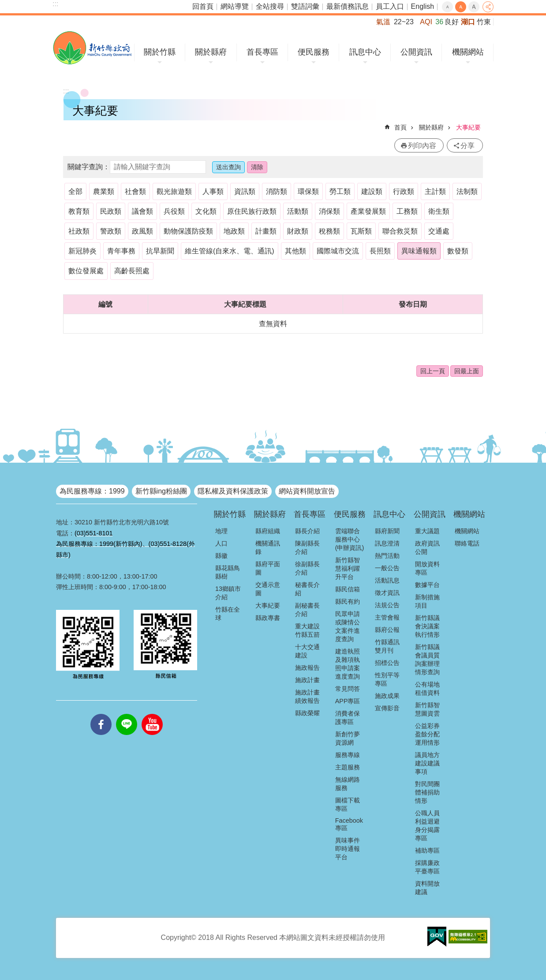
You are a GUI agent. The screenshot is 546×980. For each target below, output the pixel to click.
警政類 (111, 231)
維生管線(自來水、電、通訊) (230, 251)
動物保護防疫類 (188, 231)
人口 (221, 543)
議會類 (142, 211)
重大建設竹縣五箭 (307, 630)
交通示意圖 (268, 589)
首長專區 (262, 52)
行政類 (404, 191)
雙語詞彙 (305, 6)
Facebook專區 (349, 824)
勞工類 (340, 191)
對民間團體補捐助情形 (427, 792)
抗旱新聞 (160, 251)
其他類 (295, 251)
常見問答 (348, 689)
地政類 (234, 231)
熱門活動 (387, 556)
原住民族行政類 (252, 211)
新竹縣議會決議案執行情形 (427, 626)
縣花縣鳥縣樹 (228, 572)
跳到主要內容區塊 (5, 5)
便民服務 (314, 52)
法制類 (467, 191)
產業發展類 (368, 211)
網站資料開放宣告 (307, 491)
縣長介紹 (307, 531)
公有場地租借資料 (427, 689)
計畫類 (266, 231)
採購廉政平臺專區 (427, 867)
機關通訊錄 (268, 548)
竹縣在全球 (228, 614)
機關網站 (468, 52)
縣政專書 (268, 618)
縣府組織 (268, 531)
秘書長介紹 (307, 589)
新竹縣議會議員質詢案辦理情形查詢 (427, 659)
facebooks (101, 714)
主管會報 (387, 617)
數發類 (458, 251)
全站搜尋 (270, 6)
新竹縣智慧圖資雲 (427, 709)
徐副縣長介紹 (307, 568)
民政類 (111, 211)
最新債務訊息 (348, 6)
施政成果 (387, 696)
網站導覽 (235, 6)
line (127, 714)
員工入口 (390, 6)
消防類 (277, 191)
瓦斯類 (361, 231)
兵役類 (174, 211)
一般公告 (387, 568)
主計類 (435, 191)
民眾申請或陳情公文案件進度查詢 (348, 626)
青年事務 (121, 251)
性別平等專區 (387, 679)
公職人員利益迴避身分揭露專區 (427, 826)
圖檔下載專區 (348, 804)
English (423, 6)
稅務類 (329, 231)
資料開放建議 (427, 888)
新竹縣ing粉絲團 (161, 491)
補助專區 (427, 850)
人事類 (213, 191)
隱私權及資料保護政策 (233, 491)
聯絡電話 (467, 543)
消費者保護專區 (348, 718)
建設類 (372, 191)
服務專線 (348, 755)
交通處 (439, 231)
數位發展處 (86, 271)
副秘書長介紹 (307, 610)
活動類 (298, 211)
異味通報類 (419, 251)
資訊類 (245, 191)
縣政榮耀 (307, 713)
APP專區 (348, 701)
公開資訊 (416, 52)
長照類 (380, 251)
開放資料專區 (427, 568)
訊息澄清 (387, 543)
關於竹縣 (160, 52)
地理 (221, 531)
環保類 (308, 191)
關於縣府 (211, 52)
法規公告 (387, 605)
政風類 (142, 231)
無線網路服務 (348, 784)
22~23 (404, 22)
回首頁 (203, 6)
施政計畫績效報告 (307, 696)
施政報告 (307, 668)
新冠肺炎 (82, 251)
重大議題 (427, 531)
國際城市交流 (338, 251)
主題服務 (348, 767)
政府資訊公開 (427, 548)
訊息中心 (365, 52)
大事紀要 (468, 127)
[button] (437, 937)
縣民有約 (348, 601)
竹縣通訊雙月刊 (387, 646)
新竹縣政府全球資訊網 (92, 48)
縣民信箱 (348, 589)
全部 (75, 191)
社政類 (79, 231)
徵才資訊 (387, 593)
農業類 (104, 191)
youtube (152, 714)
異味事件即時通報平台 (348, 849)
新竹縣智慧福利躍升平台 (348, 568)
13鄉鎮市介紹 (228, 593)
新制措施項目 (427, 601)
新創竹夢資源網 (348, 738)
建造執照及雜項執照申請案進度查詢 (348, 664)
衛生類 (439, 211)
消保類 (329, 211)
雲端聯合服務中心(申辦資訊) (350, 539)
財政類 (298, 231)
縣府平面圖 (268, 568)
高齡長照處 (132, 271)
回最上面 (467, 371)
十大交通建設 (307, 651)
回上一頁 (433, 371)
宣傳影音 (387, 708)
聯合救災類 (400, 231)
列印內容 (422, 146)
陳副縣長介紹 (307, 548)
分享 (488, 7)
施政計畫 (307, 680)
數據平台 (427, 585)
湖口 (468, 22)
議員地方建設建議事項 (427, 763)
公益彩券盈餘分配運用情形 (427, 734)
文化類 (206, 211)
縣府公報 (387, 630)
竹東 (484, 22)
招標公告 (387, 663)
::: (55, 4)
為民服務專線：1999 (92, 491)
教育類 (79, 211)
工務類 (407, 211)
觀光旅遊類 (174, 191)
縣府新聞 (387, 531)
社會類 (135, 191)
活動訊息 (387, 580)
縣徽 (221, 556)
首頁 (400, 127)
